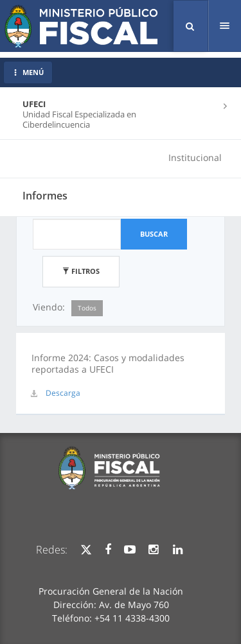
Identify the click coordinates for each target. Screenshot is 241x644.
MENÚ (28, 72)
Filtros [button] (81, 271)
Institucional (195, 157)
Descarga (63, 393)
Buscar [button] (154, 234)
